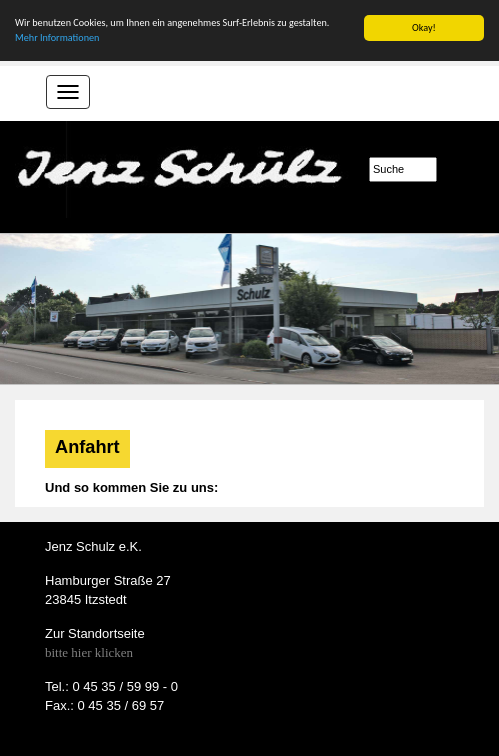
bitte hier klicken (89, 652)
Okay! (424, 27)
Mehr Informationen (57, 37)
